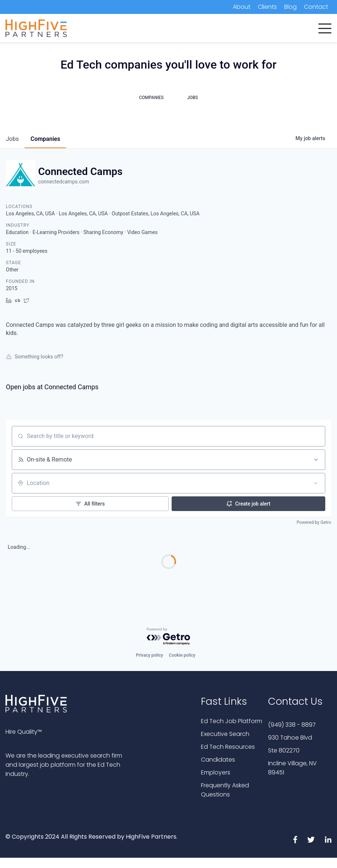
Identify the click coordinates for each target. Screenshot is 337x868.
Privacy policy (149, 655)
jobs (12, 139)
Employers (216, 772)
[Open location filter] (316, 483)
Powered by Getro (314, 522)
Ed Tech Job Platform (232, 721)
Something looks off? (34, 357)
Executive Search (225, 734)
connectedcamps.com (64, 182)
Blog (290, 7)
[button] (325, 27)
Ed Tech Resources (228, 747)
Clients (267, 7)
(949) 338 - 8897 (292, 725)
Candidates (218, 760)
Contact (316, 7)
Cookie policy (182, 655)
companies (45, 139)
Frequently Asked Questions (225, 790)
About (242, 7)
